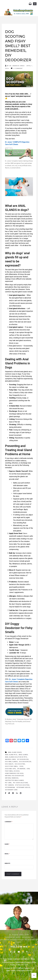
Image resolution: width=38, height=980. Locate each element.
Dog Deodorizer (25, 762)
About (27, 959)
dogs (21, 766)
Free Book (8, 959)
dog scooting (20, 764)
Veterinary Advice (23, 787)
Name (7, 844)
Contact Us (18, 959)
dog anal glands (11, 762)
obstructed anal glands (14, 780)
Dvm (28, 769)
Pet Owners (9, 785)
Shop (33, 959)
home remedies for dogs (14, 773)
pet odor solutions (21, 783)
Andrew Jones (10, 759)
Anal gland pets (11, 755)
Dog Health (9, 764)
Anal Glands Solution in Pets (16, 757)
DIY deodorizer (23, 759)
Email (7, 854)
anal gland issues (15, 752)
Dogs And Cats (10, 769)
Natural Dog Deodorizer (14, 776)
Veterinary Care (11, 790)
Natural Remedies (12, 778)
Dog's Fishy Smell (12, 766)
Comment (9, 822)
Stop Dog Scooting (22, 785)
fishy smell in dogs (12, 771)
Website (7, 863)
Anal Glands (23, 755)
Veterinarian (10, 787)
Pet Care (8, 783)
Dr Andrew (21, 769)
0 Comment (17, 68)
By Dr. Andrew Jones (15, 66)
